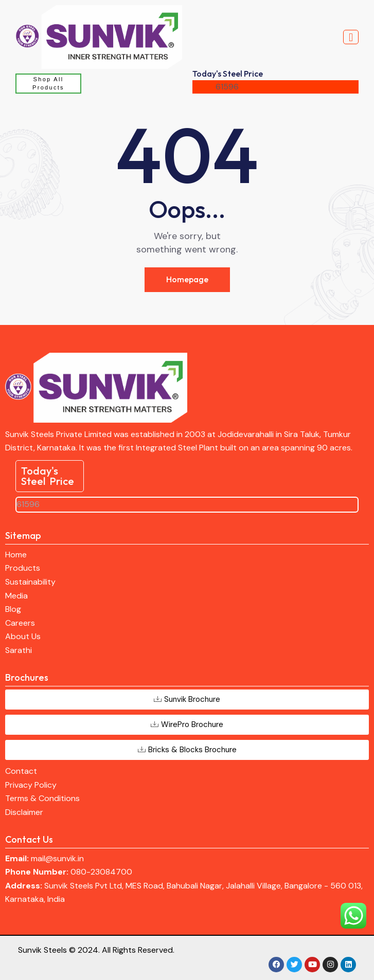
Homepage (187, 279)
